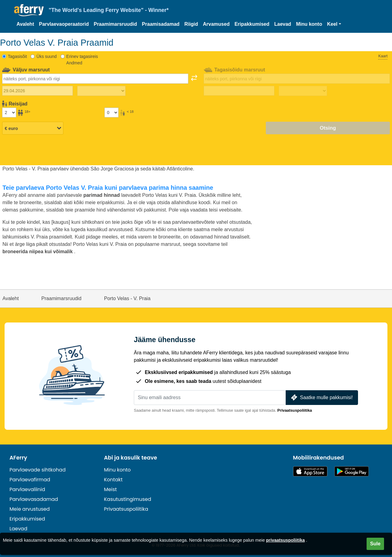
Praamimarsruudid (115, 24)
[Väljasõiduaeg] (101, 91)
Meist (111, 489)
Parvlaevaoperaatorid (64, 24)
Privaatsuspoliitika (295, 410)
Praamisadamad (161, 24)
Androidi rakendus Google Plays (352, 471)
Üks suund (47, 56)
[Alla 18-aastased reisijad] (111, 113)
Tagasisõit (17, 56)
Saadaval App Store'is (310, 471)
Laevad (283, 24)
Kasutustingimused (128, 499)
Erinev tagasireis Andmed (82, 60)
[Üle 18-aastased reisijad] (9, 113)
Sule (375, 544)
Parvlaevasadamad (34, 499)
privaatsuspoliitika (285, 540)
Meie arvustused (30, 509)
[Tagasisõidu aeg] (303, 91)
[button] (334, 24)
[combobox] (95, 78)
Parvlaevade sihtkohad (38, 470)
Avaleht (25, 24)
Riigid (191, 24)
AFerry (18, 458)
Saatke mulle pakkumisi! (321, 397)
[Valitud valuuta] (33, 128)
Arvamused (216, 24)
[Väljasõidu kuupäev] (38, 91)
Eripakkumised (252, 24)
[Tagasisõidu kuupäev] (239, 91)
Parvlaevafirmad (30, 480)
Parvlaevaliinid (27, 489)
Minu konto (309, 24)
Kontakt (113, 480)
